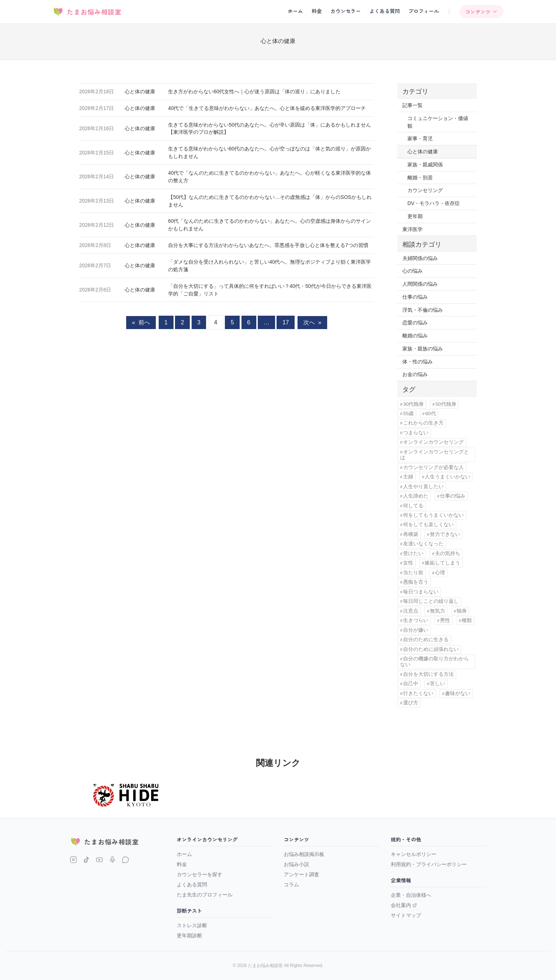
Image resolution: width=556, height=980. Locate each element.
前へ (141, 322)
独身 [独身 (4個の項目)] (462, 611)
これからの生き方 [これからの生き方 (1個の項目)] (423, 423)
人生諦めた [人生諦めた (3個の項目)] (416, 496)
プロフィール (424, 11)
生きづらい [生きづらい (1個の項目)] (416, 620)
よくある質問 (385, 11)
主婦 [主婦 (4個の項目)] (408, 477)
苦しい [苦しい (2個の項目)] (437, 684)
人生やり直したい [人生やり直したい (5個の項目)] (423, 487)
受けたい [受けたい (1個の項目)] (413, 553)
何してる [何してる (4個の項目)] (413, 506)
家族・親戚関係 (425, 165)
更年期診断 (189, 936)
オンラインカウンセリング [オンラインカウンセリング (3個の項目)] (433, 442)
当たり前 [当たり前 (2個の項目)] (413, 573)
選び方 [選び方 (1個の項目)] (411, 703)
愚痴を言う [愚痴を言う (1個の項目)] (416, 582)
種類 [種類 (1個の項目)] (467, 620)
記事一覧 (412, 105)
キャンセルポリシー (414, 854)
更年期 (415, 216)
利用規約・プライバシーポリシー (429, 864)
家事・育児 (420, 139)
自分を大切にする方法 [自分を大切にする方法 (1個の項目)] (428, 674)
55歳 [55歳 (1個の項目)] (408, 414)
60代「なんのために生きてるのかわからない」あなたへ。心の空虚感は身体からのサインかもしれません (270, 225)
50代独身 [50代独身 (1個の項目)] (446, 404)
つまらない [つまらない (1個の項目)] (416, 433)
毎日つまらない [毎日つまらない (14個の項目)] (421, 592)
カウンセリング (425, 190)
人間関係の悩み (420, 284)
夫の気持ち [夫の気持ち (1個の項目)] (448, 553)
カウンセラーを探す (200, 874)
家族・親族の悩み (423, 349)
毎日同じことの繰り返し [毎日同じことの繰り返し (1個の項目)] (431, 601)
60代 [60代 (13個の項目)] (430, 414)
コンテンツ (482, 12)
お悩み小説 (296, 864)
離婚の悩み (415, 336)
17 (286, 322)
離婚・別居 (420, 178)
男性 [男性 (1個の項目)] (445, 620)
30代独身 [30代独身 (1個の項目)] (413, 404)
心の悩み (412, 271)
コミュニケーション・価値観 (438, 122)
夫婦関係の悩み (420, 258)
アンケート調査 (301, 874)
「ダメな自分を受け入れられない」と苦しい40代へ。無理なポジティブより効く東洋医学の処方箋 (270, 266)
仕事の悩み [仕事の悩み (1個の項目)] (453, 496)
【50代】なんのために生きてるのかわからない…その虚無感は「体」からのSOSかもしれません (270, 201)
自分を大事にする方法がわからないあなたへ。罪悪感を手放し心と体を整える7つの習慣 (268, 245)
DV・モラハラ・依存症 (434, 203)
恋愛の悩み (415, 323)
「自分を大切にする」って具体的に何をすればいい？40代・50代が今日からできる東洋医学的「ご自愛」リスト (270, 290)
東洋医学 (412, 229)
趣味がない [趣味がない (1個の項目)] (458, 693)
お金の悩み (415, 374)
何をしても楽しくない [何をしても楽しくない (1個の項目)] (428, 525)
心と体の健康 (140, 91)
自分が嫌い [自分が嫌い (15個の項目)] (416, 630)
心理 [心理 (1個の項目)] (440, 573)
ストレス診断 (192, 925)
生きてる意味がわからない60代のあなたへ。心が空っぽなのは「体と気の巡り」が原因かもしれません (270, 152)
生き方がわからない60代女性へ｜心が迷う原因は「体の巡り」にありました (254, 91)
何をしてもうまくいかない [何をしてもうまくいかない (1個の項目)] (433, 515)
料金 (317, 11)
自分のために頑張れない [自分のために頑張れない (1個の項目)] (431, 649)
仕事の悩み (415, 297)
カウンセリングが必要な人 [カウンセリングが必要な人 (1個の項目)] (433, 467)
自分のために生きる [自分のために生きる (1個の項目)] (426, 640)
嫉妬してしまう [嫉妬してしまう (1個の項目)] (442, 563)
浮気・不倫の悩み (423, 310)
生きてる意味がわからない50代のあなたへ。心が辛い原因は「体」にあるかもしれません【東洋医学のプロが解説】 (270, 129)
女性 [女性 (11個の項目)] (408, 563)
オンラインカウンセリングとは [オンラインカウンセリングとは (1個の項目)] (435, 455)
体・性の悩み (418, 362)
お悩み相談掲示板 (304, 854)
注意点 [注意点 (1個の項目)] (411, 611)
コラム (291, 885)
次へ (312, 322)
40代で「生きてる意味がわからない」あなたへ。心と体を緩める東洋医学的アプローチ (267, 108)
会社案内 (404, 905)
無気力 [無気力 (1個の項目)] (437, 611)
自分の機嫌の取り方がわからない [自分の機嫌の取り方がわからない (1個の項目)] (435, 662)
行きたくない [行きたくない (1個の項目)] (418, 693)
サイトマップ (406, 915)
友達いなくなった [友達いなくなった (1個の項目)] (423, 544)
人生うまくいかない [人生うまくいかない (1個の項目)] (448, 477)
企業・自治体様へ (411, 895)
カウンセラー (346, 11)
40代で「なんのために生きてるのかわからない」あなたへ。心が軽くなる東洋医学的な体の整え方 (270, 177)
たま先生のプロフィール (205, 895)
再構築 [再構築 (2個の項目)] (411, 534)
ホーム (295, 11)
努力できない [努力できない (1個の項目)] (445, 534)
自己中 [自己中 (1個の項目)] (411, 684)
